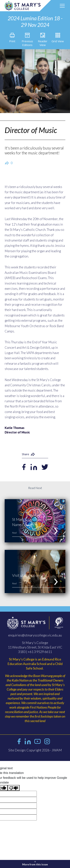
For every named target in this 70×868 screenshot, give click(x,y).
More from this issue (35, 863)
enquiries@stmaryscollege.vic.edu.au (35, 635)
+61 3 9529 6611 (40, 652)
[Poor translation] (14, 788)
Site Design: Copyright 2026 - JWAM (35, 750)
